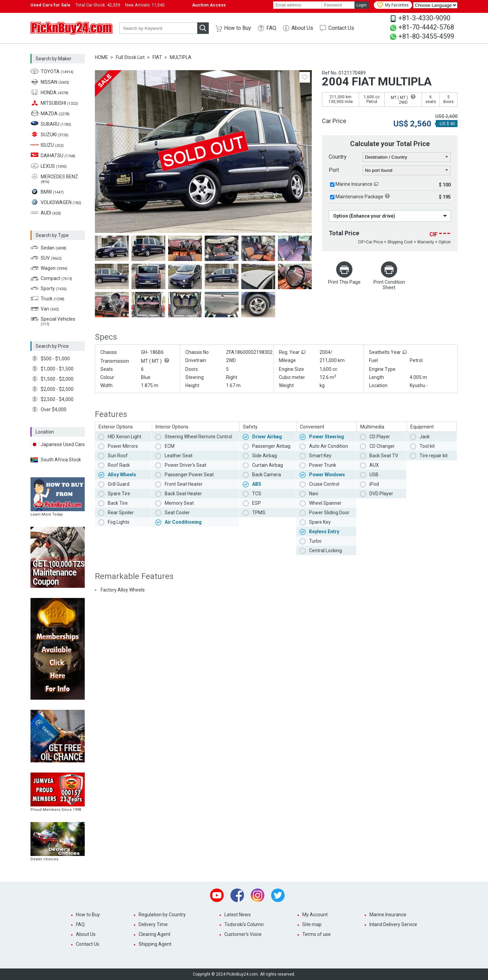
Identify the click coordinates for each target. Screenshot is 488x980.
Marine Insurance (354, 184)
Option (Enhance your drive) (364, 216)
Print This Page (344, 282)
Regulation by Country (162, 915)
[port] (407, 171)
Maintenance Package (359, 197)
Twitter (278, 895)
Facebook (237, 895)
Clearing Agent (155, 934)
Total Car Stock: (98, 5)
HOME (101, 57)
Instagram (258, 895)
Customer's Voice (243, 934)
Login (362, 5)
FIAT (157, 57)
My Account (315, 915)
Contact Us (341, 28)
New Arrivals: (145, 5)
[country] (407, 157)
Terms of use (317, 934)
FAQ (271, 28)
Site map (312, 924)
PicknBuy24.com (72, 28)
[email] (298, 5)
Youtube (217, 895)
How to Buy (238, 28)
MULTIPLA (181, 57)
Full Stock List (130, 57)
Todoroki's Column (244, 924)
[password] (338, 5)
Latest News (238, 915)
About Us (302, 28)
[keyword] (158, 28)
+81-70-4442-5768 (426, 27)
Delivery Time (153, 924)
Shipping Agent (155, 944)
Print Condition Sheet (389, 285)
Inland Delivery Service (393, 924)
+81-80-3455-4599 (426, 36)
